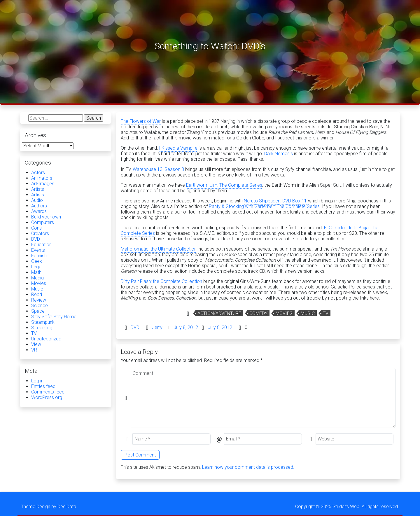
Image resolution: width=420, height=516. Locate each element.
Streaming (42, 328)
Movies (284, 313)
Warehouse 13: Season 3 (158, 169)
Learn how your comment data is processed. (248, 467)
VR (34, 350)
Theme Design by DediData (49, 507)
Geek (37, 261)
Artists (38, 189)
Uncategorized (46, 339)
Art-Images (43, 184)
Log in (37, 381)
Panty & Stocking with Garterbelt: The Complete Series (264, 206)
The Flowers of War (141, 121)
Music (308, 313)
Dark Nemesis (279, 154)
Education (41, 245)
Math (36, 272)
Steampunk (43, 322)
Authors (39, 206)
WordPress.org (47, 397)
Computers (43, 222)
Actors (38, 173)
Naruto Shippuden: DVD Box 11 (275, 201)
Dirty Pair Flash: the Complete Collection (161, 281)
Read (37, 294)
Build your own (46, 217)
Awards (39, 211)
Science (40, 306)
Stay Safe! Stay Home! (54, 317)
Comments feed (48, 392)
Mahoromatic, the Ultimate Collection (159, 249)
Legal (37, 267)
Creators (40, 233)
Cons (36, 228)
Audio (37, 200)
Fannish (39, 256)
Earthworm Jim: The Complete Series (224, 185)
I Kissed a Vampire (178, 148)
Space (38, 311)
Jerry (157, 327)
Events (38, 250)
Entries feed (43, 386)
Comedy (258, 313)
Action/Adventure (219, 313)
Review (39, 300)
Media (37, 278)
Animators (42, 178)
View (36, 344)
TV (326, 313)
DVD (135, 327)
